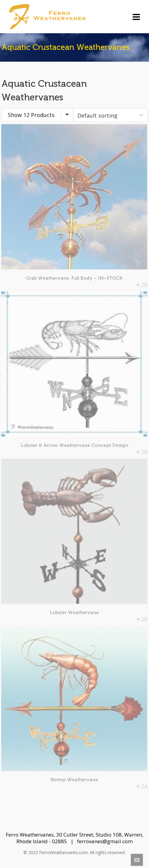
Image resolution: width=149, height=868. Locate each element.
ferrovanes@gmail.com (105, 841)
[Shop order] (110, 115)
